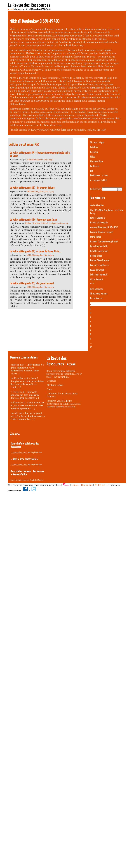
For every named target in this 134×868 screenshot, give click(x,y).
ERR (92, 171)
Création (94, 147)
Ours (49, 389)
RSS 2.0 (100, 485)
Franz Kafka (95, 237)
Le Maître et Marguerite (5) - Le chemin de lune (32, 188)
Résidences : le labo (99, 176)
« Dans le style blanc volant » (25, 459)
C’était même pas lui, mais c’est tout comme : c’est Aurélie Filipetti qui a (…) (27, 405)
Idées (93, 157)
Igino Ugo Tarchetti (99, 246)
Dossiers (94, 152)
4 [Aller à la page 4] (91, 317)
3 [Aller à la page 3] (91, 313)
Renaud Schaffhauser (100, 265)
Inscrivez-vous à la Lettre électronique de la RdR (59, 402)
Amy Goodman (97, 289)
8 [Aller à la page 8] (91, 334)
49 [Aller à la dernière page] (91, 347)
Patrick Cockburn (98, 218)
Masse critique (97, 161)
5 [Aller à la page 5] (91, 322)
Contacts (51, 381)
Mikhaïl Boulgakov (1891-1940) (40, 159)
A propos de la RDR (98, 180)
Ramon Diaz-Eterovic (100, 260)
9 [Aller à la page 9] (91, 339)
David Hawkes (96, 298)
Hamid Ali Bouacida (99, 223)
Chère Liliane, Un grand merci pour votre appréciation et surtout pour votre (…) (27, 369)
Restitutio (95, 166)
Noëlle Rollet (96, 256)
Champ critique (97, 142)
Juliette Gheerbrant (99, 251)
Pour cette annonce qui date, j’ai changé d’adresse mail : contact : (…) (25, 395)
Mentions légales (55, 385)
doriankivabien (97, 205)
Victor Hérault (96, 279)
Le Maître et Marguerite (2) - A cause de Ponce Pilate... (36, 251)
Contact (75, 485)
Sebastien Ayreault (99, 275)
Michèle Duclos (37, 480)
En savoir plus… (62, 377)
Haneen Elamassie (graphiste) (104, 242)
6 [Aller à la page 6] (91, 326)
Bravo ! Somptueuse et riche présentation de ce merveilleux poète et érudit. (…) (27, 383)
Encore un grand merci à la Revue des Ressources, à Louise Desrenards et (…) (28, 416)
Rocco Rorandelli (98, 270)
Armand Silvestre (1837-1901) (104, 227)
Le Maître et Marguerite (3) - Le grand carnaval (32, 283)
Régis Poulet (36, 452)
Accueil (11, 9)
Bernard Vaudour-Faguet (101, 232)
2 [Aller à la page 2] (91, 309)
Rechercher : (96, 189)
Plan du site (87, 485)
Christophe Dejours (99, 294)
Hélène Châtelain (33, 223)
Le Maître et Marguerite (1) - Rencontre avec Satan (33, 220)
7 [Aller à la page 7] (91, 330)
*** (92, 284)
